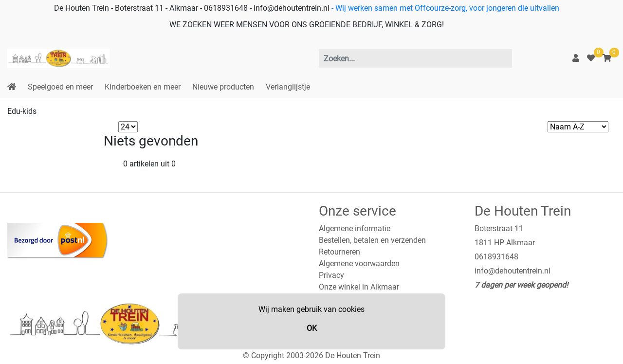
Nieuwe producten (223, 87)
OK (312, 328)
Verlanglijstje (288, 87)
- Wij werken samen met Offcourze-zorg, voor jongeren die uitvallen (444, 8)
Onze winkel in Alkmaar (359, 287)
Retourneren (339, 252)
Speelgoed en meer (60, 87)
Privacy (331, 275)
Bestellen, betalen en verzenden (372, 240)
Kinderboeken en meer (143, 87)
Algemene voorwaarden (359, 264)
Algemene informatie (355, 228)
